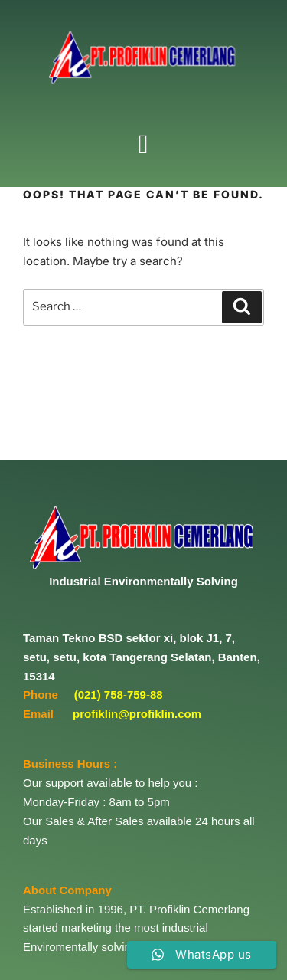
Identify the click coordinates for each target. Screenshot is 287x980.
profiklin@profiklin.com (137, 714)
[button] (144, 144)
